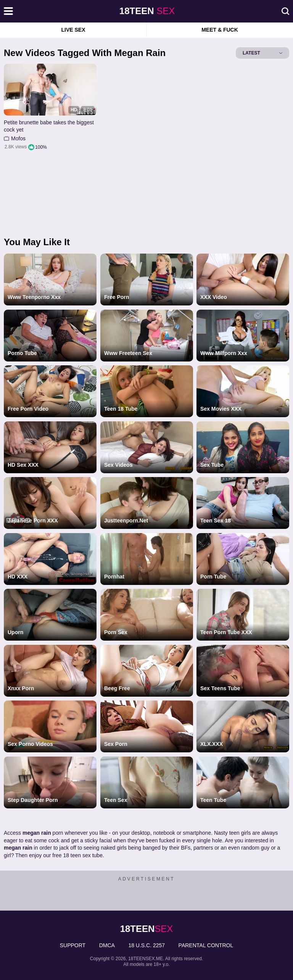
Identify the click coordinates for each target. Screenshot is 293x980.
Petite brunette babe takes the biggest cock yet (49, 126)
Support (73, 945)
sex (147, 11)
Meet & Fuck (220, 30)
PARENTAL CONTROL (206, 945)
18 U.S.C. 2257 (146, 945)
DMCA (107, 945)
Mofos (18, 138)
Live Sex (73, 30)
